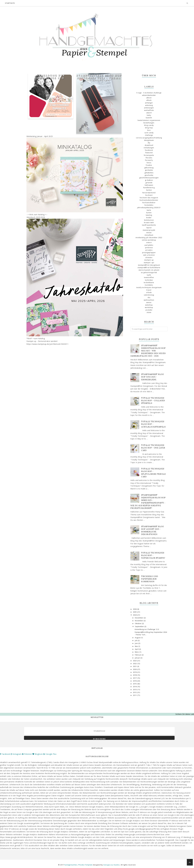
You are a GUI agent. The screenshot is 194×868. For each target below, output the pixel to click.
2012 (135, 692)
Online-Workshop (149, 240)
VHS (149, 298)
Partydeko (149, 245)
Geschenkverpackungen (149, 178)
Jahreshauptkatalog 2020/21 (149, 208)
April (137, 649)
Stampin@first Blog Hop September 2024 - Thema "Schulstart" (99, 78)
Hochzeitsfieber (149, 203)
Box (149, 130)
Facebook (149, 150)
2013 (135, 690)
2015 (135, 684)
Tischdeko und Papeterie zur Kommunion (150, 579)
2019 (135, 672)
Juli (136, 640)
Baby (149, 115)
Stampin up (149, 260)
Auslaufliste (149, 110)
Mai (136, 646)
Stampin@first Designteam (149, 265)
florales (149, 158)
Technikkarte (149, 283)
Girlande (149, 183)
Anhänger (149, 103)
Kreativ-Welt (149, 223)
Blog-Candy (149, 125)
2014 (135, 687)
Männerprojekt (149, 230)
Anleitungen (149, 108)
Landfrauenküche (149, 225)
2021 (135, 666)
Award (149, 113)
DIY (149, 143)
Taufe (149, 275)
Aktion (149, 98)
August (138, 638)
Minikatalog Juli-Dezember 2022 (149, 238)
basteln (149, 118)
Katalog (149, 215)
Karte (149, 210)
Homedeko (149, 205)
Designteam (149, 140)
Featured (149, 153)
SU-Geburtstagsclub (149, 272)
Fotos (149, 163)
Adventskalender (149, 95)
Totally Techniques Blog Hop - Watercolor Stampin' (153, 555)
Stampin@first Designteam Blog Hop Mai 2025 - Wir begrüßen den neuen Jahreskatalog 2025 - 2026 (148, 351)
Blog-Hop (149, 128)
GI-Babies (149, 180)
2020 (135, 669)
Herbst (149, 190)
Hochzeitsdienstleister (149, 200)
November (139, 621)
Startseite (10, 3)
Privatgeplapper (149, 253)
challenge (149, 135)
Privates (149, 250)
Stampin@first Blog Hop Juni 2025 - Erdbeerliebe (152, 377)
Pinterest (149, 248)
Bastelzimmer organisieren (149, 120)
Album (149, 100)
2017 (135, 678)
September (140, 626)
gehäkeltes (149, 173)
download (149, 145)
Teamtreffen (149, 277)
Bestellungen (149, 123)
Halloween (149, 185)
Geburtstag (149, 168)
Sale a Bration (149, 255)
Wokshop (149, 305)
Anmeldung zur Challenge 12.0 (51, 77)
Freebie (149, 165)
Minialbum (149, 235)
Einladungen (149, 148)
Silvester (149, 257)
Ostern (149, 243)
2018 (135, 675)
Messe (149, 233)
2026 (135, 609)
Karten (149, 213)
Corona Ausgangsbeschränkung (149, 138)
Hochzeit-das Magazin (149, 198)
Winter (149, 302)
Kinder (149, 218)
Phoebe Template (85, 865)
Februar (138, 655)
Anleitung (149, 105)
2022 (135, 664)
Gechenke (149, 170)
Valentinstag (149, 295)
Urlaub (149, 292)
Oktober (138, 624)
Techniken (149, 280)
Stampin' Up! (149, 263)
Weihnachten (149, 300)
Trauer (149, 290)
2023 (135, 661)
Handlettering (149, 188)
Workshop (149, 307)
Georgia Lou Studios (112, 865)
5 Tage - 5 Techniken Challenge (149, 93)
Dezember (139, 618)
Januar (138, 658)
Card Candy (149, 133)
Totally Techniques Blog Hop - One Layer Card (153, 448)
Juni (137, 643)
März (137, 652)
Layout (149, 228)
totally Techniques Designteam (149, 287)
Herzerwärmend (149, 193)
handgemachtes (71, 865)
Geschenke (149, 175)
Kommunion (149, 220)
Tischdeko (149, 285)
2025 (135, 612)
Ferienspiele (149, 155)
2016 (135, 681)
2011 (135, 695)
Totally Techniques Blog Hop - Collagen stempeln (153, 401)
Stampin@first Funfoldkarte (149, 268)
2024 (135, 615)
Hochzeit (149, 195)
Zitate (149, 312)
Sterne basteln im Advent (149, 270)
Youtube (149, 310)
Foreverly (149, 160)
